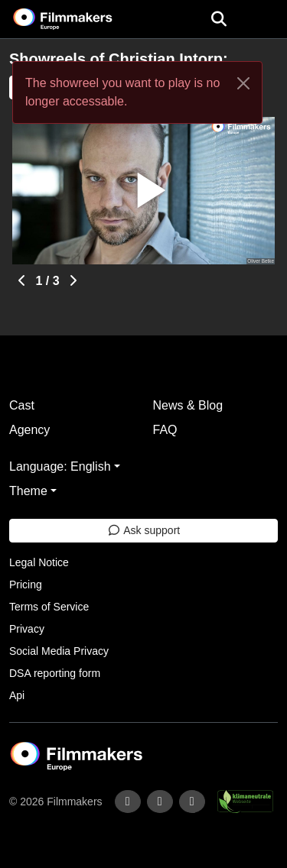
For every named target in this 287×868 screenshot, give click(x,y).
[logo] (81, 19)
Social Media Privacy (59, 651)
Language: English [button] (60, 466)
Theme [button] (28, 491)
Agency (29, 430)
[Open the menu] (219, 19)
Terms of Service (49, 607)
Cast (22, 405)
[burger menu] (264, 19)
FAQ (165, 430)
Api (17, 695)
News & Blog (188, 405)
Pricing (26, 585)
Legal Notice (39, 562)
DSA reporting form (55, 673)
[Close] (243, 83)
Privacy (27, 629)
